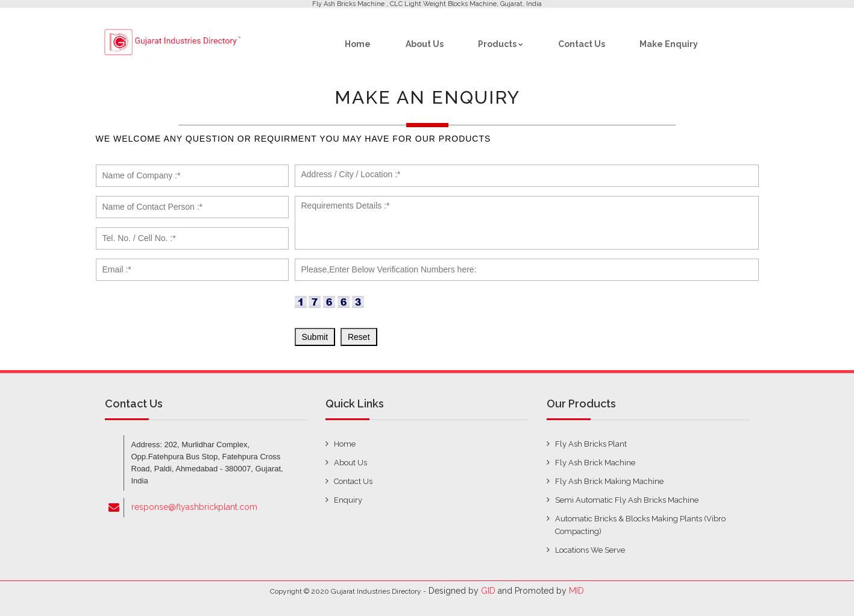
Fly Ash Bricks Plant (591, 444)
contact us (353, 481)
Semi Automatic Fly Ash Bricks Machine (627, 500)
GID (488, 591)
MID (576, 591)
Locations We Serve (590, 550)
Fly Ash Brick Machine (595, 463)
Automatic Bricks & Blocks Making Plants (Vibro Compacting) (640, 525)
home (345, 444)
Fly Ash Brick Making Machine (609, 481)
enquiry (348, 500)
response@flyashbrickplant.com (194, 507)
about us (350, 463)
